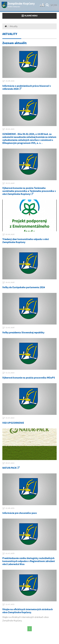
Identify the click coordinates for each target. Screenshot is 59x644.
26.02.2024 (10, 282)
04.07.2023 (10, 463)
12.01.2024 (10, 328)
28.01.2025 (10, 129)
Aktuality (14, 26)
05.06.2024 (10, 234)
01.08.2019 (10, 508)
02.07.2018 (10, 554)
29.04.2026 (10, 81)
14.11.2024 (10, 183)
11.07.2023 (10, 418)
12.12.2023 (10, 373)
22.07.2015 (10, 604)
